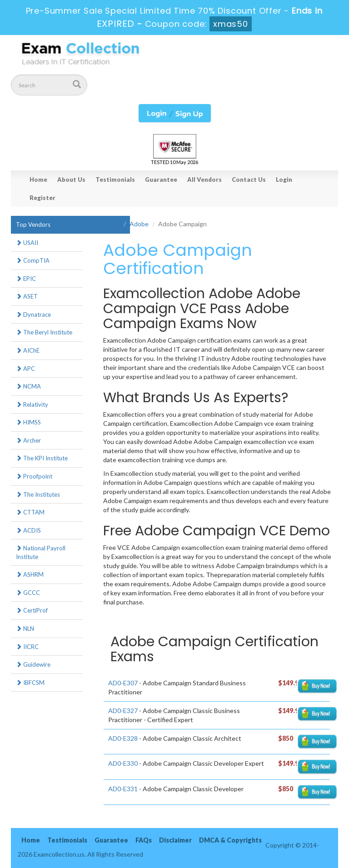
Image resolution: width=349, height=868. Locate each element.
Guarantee (161, 180)
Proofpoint (34, 476)
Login (284, 180)
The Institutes (38, 494)
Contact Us (249, 180)
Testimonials (115, 180)
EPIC (26, 279)
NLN (25, 629)
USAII (27, 243)
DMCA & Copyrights (230, 840)
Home (38, 180)
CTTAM (30, 512)
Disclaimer (175, 840)
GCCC (28, 593)
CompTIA (33, 260)
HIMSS (28, 422)
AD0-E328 (123, 738)
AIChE (28, 350)
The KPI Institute (42, 458)
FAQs (144, 840)
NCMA (28, 386)
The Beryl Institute (44, 332)
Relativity (32, 404)
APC (25, 369)
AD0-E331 (123, 789)
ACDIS (28, 530)
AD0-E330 (123, 763)
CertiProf (32, 610)
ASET (27, 296)
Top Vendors (33, 224)
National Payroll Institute (41, 552)
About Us (71, 180)
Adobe (139, 224)
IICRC (27, 647)
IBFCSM (30, 683)
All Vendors (204, 180)
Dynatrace (33, 314)
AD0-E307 (123, 683)
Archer (28, 440)
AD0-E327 (123, 711)
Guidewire (33, 664)
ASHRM (30, 574)
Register (42, 198)
